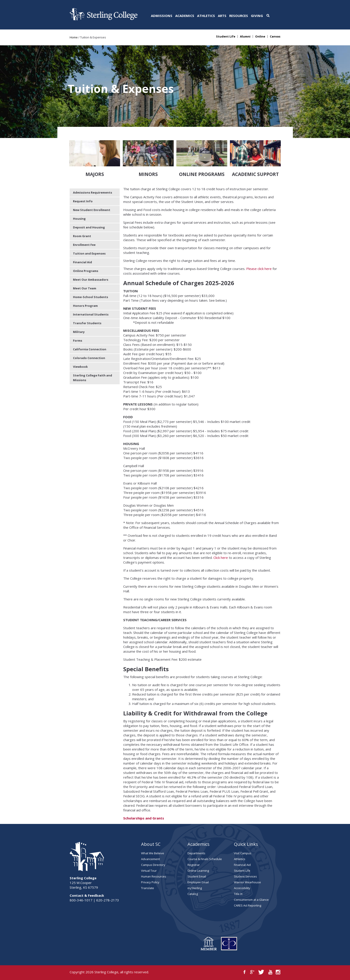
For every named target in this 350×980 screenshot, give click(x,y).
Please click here (259, 269)
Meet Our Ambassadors (91, 280)
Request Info (83, 201)
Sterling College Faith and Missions (93, 378)
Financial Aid (82, 262)
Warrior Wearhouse (247, 882)
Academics (185, 16)
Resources (239, 16)
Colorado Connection (89, 358)
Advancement (150, 859)
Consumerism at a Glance (251, 900)
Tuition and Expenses (89, 253)
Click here (221, 558)
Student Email (197, 876)
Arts (222, 16)
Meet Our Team (85, 288)
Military (79, 332)
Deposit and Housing (89, 227)
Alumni (245, 37)
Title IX (238, 894)
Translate (148, 888)
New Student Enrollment (92, 210)
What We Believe (153, 853)
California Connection (90, 349)
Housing (79, 219)
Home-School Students (91, 297)
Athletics (206, 16)
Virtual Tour (149, 871)
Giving (257, 16)
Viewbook (80, 367)
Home (74, 37)
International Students (91, 314)
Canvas (275, 37)
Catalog (193, 894)
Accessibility (242, 888)
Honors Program (85, 306)
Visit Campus (243, 853)
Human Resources (154, 876)
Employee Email (198, 882)
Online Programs (86, 271)
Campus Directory (153, 865)
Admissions (162, 16)
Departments (196, 853)
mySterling (195, 888)
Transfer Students (87, 323)
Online (260, 37)
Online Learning (198, 871)
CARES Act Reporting (248, 905)
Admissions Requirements (93, 192)
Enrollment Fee (84, 245)
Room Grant (82, 236)
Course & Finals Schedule (205, 859)
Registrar (194, 865)
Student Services (245, 876)
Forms (78, 341)
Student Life (226, 37)
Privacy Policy (150, 882)
